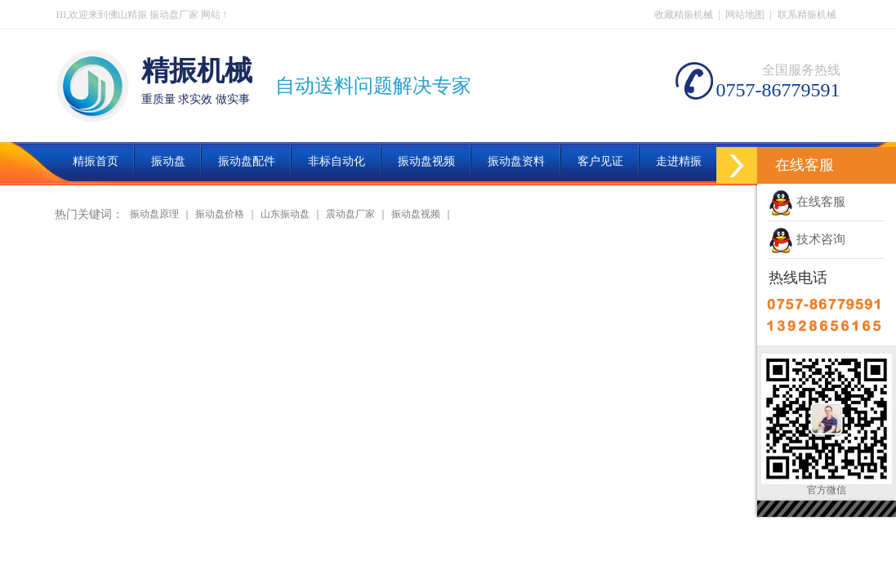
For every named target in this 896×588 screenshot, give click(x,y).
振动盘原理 (154, 214)
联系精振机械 (807, 15)
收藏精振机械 (684, 15)
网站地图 (745, 15)
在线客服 (807, 202)
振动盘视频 (416, 214)
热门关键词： (89, 214)
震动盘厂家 (350, 214)
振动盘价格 (220, 214)
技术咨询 (807, 239)
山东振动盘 (285, 214)
